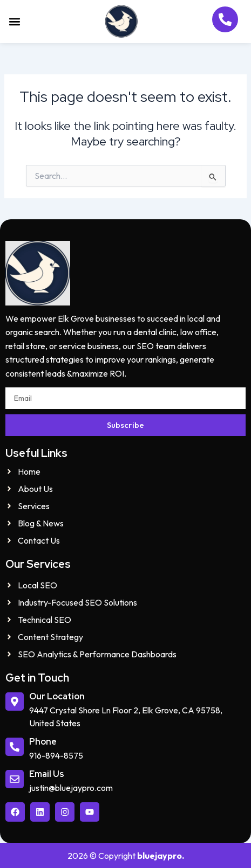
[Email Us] (15, 779)
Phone (43, 742)
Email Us (47, 774)
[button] (14, 22)
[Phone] (15, 747)
